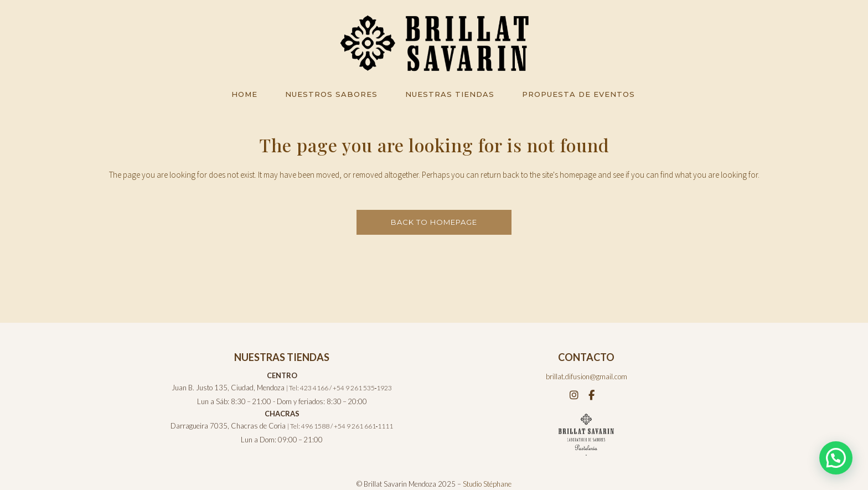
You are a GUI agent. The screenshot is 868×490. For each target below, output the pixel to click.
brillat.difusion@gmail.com (587, 376)
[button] (836, 458)
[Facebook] (591, 395)
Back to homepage (434, 222)
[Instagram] (575, 395)
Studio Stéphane (487, 484)
